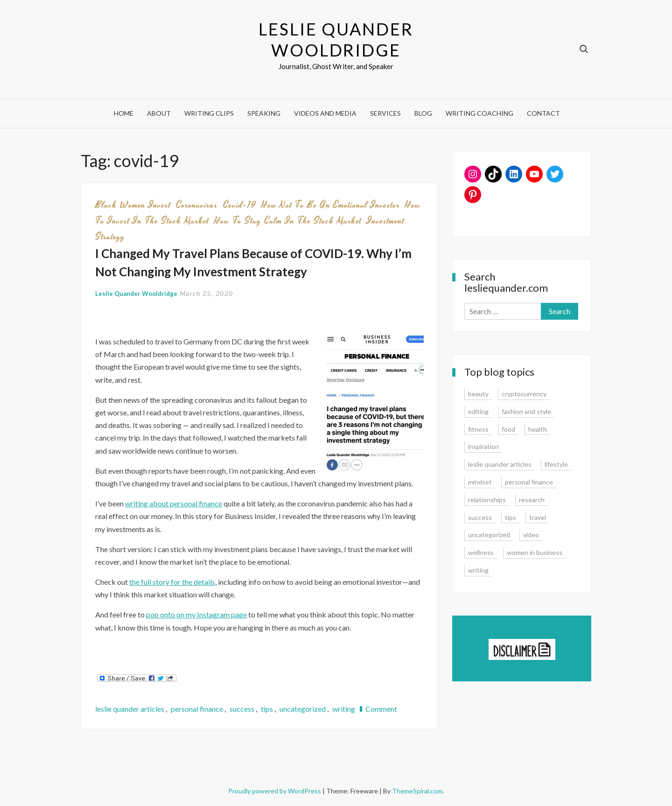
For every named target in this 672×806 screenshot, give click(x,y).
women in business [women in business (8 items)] (535, 552)
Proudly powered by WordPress (275, 791)
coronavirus (197, 205)
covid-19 (240, 205)
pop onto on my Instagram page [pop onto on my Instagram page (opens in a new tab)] (196, 614)
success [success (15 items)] (480, 517)
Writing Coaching (479, 113)
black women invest (133, 205)
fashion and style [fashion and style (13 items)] (526, 411)
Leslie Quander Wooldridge (336, 39)
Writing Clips (209, 113)
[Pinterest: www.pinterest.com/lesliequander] (473, 195)
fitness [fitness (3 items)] (478, 429)
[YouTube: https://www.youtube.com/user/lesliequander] (534, 174)
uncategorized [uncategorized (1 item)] (489, 535)
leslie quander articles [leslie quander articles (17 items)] (500, 464)
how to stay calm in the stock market (288, 221)
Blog (423, 113)
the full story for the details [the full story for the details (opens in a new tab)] (172, 582)
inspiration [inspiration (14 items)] (483, 446)
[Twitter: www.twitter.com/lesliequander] (555, 174)
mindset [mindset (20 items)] (480, 482)
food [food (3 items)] (508, 429)
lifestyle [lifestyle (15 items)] (556, 464)
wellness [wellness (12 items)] (481, 552)
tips (267, 709)
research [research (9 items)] (532, 500)
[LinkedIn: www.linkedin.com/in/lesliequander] (514, 174)
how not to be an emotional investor (331, 205)
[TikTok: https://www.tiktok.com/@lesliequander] (493, 174)
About (159, 113)
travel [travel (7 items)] (538, 517)
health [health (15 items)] (538, 429)
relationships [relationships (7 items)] (487, 500)
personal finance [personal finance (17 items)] (529, 482)
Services (385, 113)
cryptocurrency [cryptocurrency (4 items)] (524, 394)
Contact (543, 113)
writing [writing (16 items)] (478, 570)
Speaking (264, 113)
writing (344, 709)
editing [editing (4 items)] (478, 411)
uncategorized (303, 709)
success (242, 709)
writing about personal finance (174, 503)
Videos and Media (325, 113)
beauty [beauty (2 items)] (478, 394)
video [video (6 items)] (531, 535)
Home (124, 113)
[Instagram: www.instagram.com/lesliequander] (473, 174)
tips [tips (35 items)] (511, 517)
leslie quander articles (130, 709)
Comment (381, 709)
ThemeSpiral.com (417, 791)
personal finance (197, 709)
